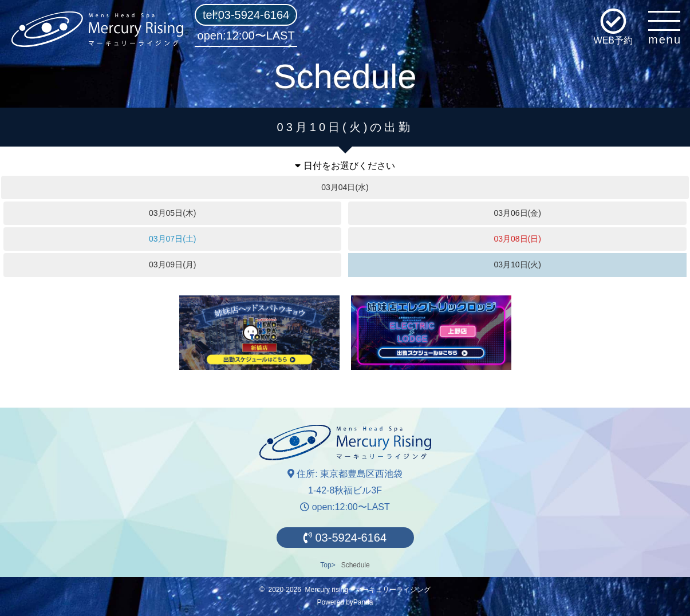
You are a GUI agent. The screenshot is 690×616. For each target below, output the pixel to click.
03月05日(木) (172, 213)
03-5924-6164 (345, 538)
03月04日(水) (345, 187)
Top (326, 565)
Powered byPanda (345, 602)
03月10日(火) (517, 264)
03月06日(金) (517, 213)
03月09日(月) (172, 264)
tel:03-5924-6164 (246, 15)
